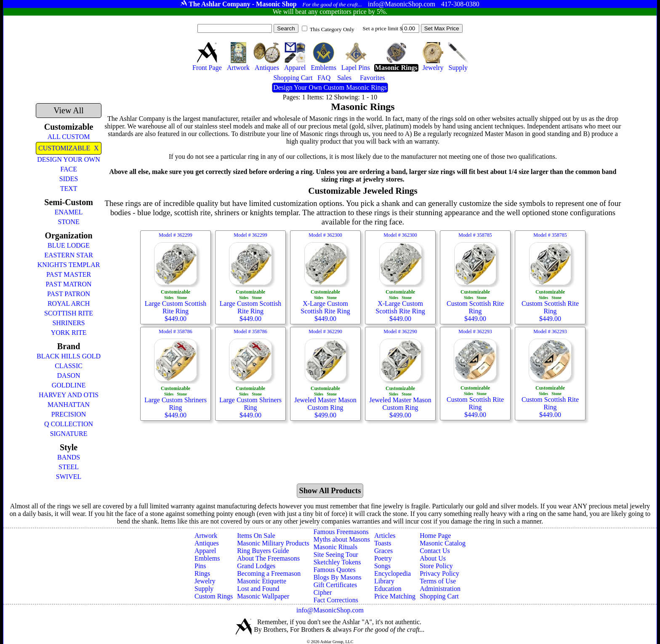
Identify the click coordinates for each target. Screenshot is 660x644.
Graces (383, 551)
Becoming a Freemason (269, 573)
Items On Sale (256, 536)
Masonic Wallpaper (263, 596)
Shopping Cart (439, 596)
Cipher (323, 592)
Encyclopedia (393, 573)
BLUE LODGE (69, 245)
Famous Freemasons (341, 532)
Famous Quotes (335, 570)
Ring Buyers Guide (263, 551)
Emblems (207, 558)
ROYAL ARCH (69, 303)
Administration (440, 589)
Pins (200, 566)
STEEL (69, 467)
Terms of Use (438, 581)
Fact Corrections (336, 600)
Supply (204, 589)
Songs (382, 566)
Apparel (205, 551)
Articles (385, 536)
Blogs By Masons (338, 577)
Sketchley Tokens (337, 562)
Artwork (206, 536)
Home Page (435, 536)
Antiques (207, 543)
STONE (68, 222)
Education (388, 589)
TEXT (69, 188)
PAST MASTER (69, 274)
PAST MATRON (69, 284)
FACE (69, 169)
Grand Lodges (256, 566)
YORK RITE (69, 333)
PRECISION (69, 414)
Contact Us (435, 551)
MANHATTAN (69, 405)
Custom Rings (214, 596)
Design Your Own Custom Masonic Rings (330, 87)
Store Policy (436, 566)
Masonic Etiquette (262, 581)
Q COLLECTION (69, 424)
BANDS (69, 457)
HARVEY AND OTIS (69, 395)
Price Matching (395, 596)
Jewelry (205, 581)
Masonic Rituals (335, 547)
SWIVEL (69, 477)
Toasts (383, 543)
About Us (433, 558)
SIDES (69, 179)
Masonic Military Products (273, 543)
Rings (202, 573)
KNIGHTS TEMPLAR (69, 265)
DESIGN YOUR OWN (69, 159)
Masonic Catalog (443, 543)
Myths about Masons (342, 539)
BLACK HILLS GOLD (69, 356)
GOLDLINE (69, 385)
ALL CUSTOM (69, 137)
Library (384, 581)
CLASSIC (69, 366)
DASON (69, 375)
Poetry (383, 558)
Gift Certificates (335, 585)
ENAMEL (69, 212)
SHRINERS (68, 323)
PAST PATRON (69, 294)
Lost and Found (258, 589)
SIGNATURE (69, 434)
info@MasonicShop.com (330, 610)
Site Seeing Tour (336, 554)
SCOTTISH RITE (69, 313)
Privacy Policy (439, 573)
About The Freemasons (268, 558)
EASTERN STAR (69, 255)
